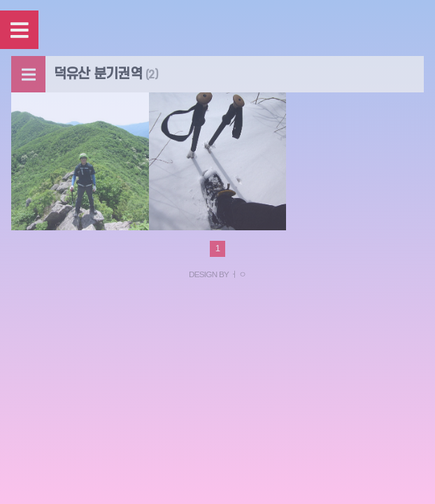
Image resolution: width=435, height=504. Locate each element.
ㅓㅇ (238, 274)
